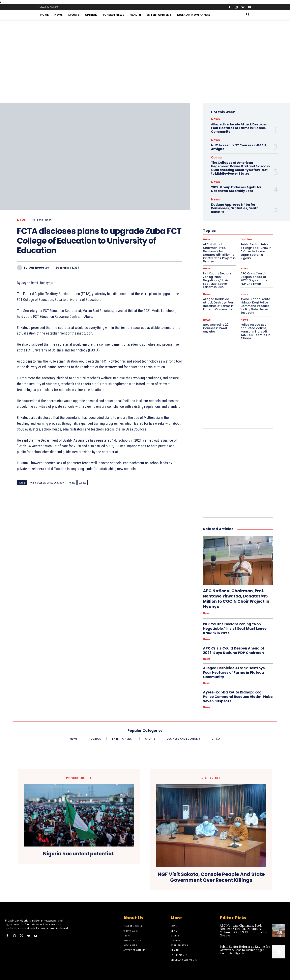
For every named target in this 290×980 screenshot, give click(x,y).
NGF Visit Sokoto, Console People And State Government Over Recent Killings (211, 877)
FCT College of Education (47, 483)
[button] (248, 15)
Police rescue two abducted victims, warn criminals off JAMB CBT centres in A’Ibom (255, 331)
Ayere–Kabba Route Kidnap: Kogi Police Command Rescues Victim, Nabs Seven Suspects (255, 306)
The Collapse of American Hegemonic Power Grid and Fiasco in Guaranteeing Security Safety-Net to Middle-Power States (240, 168)
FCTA (72, 483)
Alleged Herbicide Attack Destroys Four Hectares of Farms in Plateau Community (239, 128)
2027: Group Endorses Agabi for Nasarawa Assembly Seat (236, 189)
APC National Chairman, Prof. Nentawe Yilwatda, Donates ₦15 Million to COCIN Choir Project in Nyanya (236, 599)
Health (135, 15)
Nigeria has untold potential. (79, 854)
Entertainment (159, 15)
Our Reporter (39, 268)
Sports (74, 15)
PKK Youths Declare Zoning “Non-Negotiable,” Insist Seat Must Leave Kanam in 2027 (217, 280)
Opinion (91, 15)
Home (45, 15)
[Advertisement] (145, 73)
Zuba (82, 483)
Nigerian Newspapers (194, 15)
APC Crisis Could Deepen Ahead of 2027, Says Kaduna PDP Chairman (254, 278)
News (59, 15)
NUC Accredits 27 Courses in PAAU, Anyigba (239, 147)
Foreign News (113, 15)
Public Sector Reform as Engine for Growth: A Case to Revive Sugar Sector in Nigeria (245, 950)
